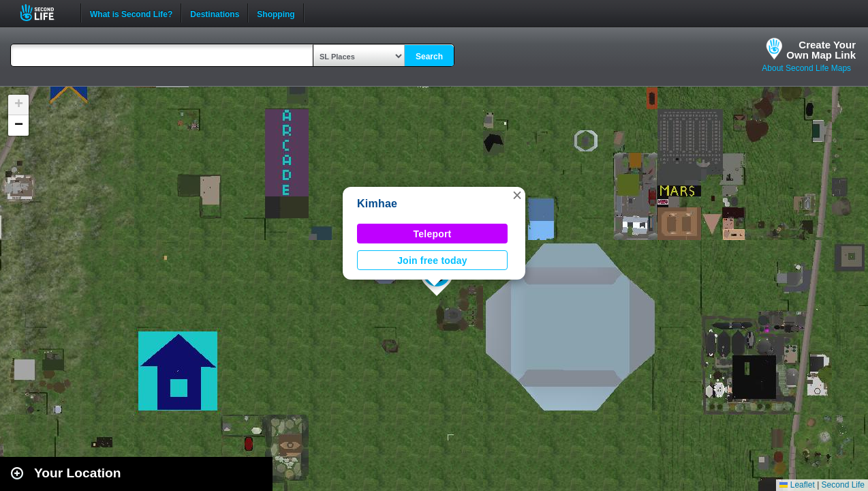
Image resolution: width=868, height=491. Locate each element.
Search (429, 57)
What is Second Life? (131, 13)
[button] (517, 195)
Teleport (433, 234)
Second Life (45, 13)
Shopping (276, 13)
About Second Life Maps (806, 68)
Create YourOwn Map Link (821, 50)
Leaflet (797, 485)
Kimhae (377, 204)
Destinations (215, 13)
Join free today (432, 261)
